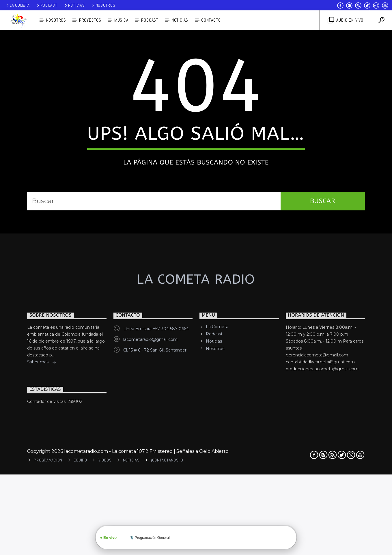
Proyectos (90, 20)
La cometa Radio (196, 421)
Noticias (74, 5)
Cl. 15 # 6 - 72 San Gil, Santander (155, 492)
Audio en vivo (346, 20)
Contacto (211, 20)
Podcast (47, 5)
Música (121, 20)
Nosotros (103, 5)
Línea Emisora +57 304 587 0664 (156, 470)
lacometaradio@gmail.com (150, 481)
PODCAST (150, 20)
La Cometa (17, 5)
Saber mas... (42, 504)
